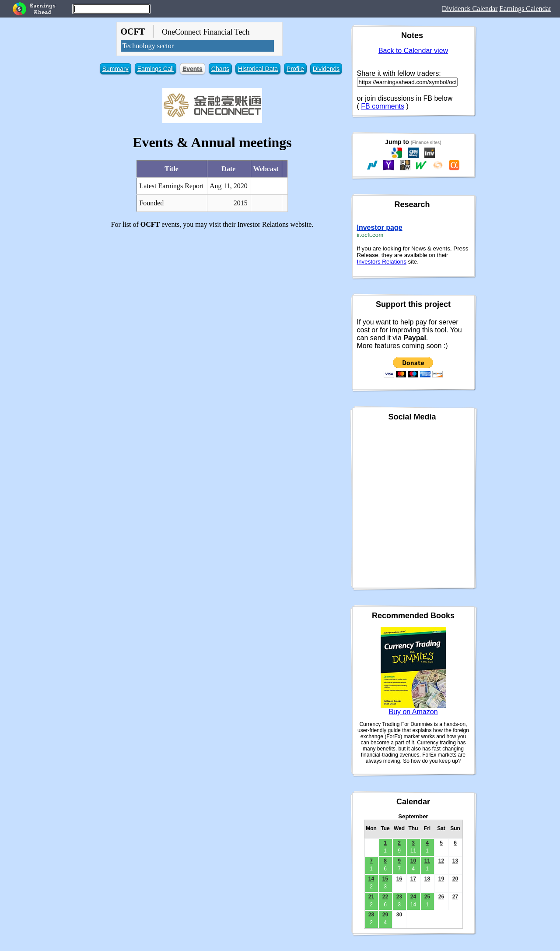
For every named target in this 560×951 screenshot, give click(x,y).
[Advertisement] (212, 297)
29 (385, 915)
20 (455, 879)
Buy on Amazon (413, 712)
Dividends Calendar (470, 9)
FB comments (383, 106)
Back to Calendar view (413, 51)
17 (413, 879)
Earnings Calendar (525, 9)
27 (455, 897)
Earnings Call (156, 69)
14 (371, 879)
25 (427, 897)
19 (441, 879)
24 (413, 897)
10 (413, 861)
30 (399, 915)
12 (441, 861)
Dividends (326, 69)
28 (371, 915)
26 (441, 897)
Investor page (380, 227)
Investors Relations (382, 262)
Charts (220, 69)
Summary (115, 69)
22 (385, 897)
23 (399, 897)
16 (399, 879)
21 (371, 897)
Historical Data (258, 69)
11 (427, 861)
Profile (295, 69)
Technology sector (148, 46)
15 (385, 879)
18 (427, 879)
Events (192, 69)
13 (455, 861)
